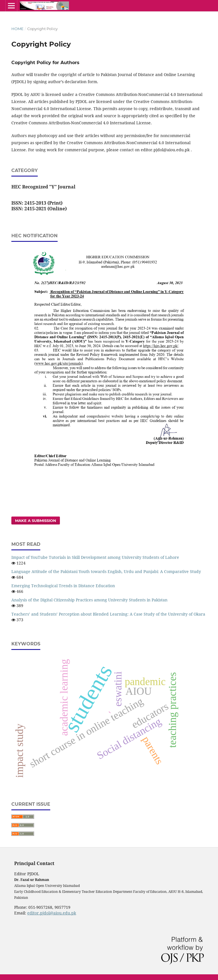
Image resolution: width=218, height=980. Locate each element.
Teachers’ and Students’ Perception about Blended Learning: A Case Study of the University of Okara (108, 614)
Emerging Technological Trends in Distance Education (63, 586)
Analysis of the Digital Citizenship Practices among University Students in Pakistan (89, 600)
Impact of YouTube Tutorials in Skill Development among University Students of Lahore (95, 557)
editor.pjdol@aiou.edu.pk (52, 913)
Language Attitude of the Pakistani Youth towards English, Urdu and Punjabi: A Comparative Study (106, 571)
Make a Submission (36, 521)
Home (17, 29)
